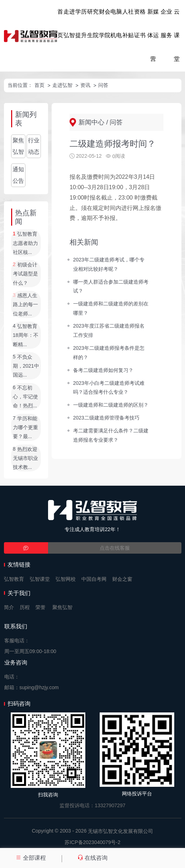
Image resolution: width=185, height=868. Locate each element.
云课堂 (177, 35)
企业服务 (166, 23)
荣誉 (41, 607)
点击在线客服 (115, 548)
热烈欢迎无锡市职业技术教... (25, 458)
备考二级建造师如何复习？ (103, 370)
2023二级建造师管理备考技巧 (106, 418)
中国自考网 (94, 579)
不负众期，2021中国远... (26, 366)
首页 (60, 23)
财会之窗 (122, 579)
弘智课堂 (40, 579)
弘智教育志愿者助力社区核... (25, 243)
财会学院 (105, 23)
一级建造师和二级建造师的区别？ (111, 405)
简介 (9, 607)
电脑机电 (116, 23)
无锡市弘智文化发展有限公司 (120, 831)
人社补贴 (128, 23)
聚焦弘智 (18, 146)
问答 (103, 85)
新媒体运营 (153, 35)
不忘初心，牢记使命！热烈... (25, 397)
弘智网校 (66, 579)
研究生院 (93, 23)
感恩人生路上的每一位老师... (25, 305)
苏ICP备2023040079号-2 (92, 842)
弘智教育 (14, 579)
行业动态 (34, 146)
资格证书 (140, 23)
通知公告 (18, 175)
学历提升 (81, 23)
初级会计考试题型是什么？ (25, 274)
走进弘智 (69, 23)
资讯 (85, 85)
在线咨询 (92, 858)
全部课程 (31, 858)
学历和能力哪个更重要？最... (25, 428)
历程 (25, 607)
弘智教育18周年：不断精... (26, 335)
